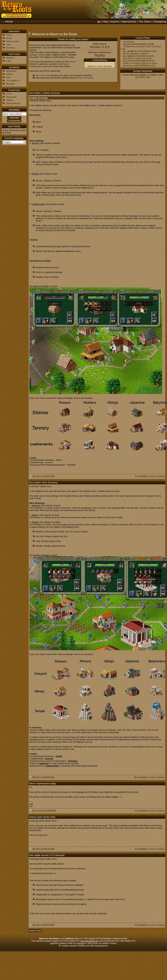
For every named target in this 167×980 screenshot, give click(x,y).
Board (9, 38)
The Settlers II (13, 81)
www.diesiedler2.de (89, 941)
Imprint (114, 22)
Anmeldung (127, 42)
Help (105, 22)
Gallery (10, 100)
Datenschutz (129, 22)
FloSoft (39, 811)
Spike (129, 44)
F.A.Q (9, 94)
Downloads (11, 97)
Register (10, 58)
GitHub (9, 74)
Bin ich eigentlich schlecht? (135, 54)
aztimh (129, 61)
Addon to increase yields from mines (139, 63)
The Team (145, 22)
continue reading (157, 476)
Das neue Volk (43, 75)
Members (11, 48)
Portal (9, 35)
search (72, 62)
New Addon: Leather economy (136, 58)
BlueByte (10, 84)
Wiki (8, 77)
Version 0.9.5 (100, 47)
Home (9, 22)
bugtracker (47, 66)
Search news (35, 931)
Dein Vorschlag (86, 78)
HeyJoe (130, 66)
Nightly (100, 55)
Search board (13, 41)
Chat (8, 45)
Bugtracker (11, 71)
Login (9, 61)
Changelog (160, 22)
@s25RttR (140, 77)
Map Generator (13, 103)
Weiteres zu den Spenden (100, 66)
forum (66, 64)
